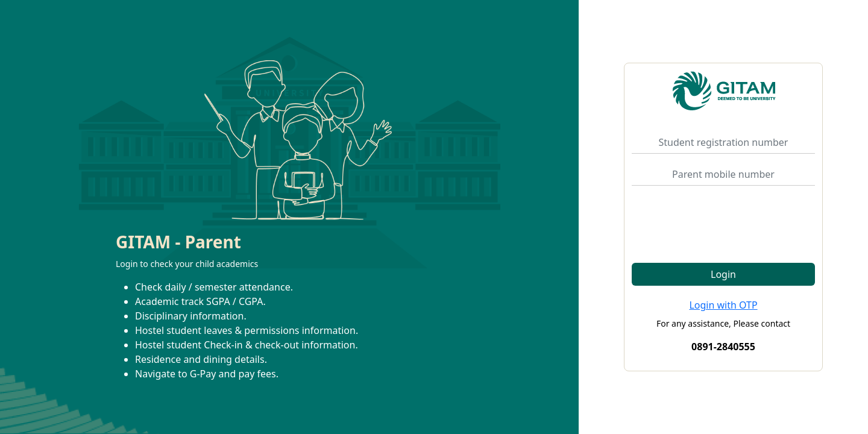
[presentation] (723, 219)
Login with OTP (723, 305)
